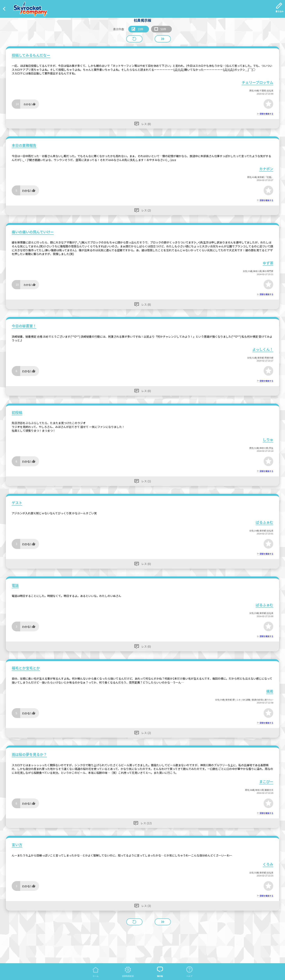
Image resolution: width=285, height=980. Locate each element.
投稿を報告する (266, 114)
